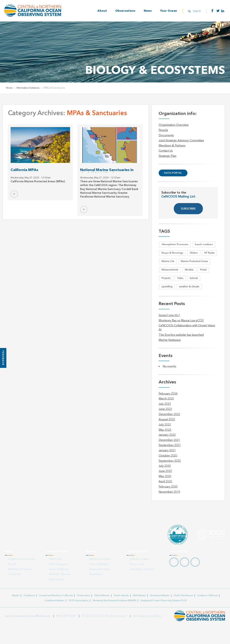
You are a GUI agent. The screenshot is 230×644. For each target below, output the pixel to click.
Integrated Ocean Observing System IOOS (164, 601)
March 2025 (166, 399)
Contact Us (166, 151)
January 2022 (167, 435)
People (163, 130)
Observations (125, 11)
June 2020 (165, 471)
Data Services (57, 579)
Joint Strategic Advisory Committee (181, 141)
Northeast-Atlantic (160, 596)
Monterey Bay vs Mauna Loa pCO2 (181, 321)
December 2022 (169, 414)
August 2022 (167, 420)
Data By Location (140, 559)
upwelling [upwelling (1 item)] (167, 287)
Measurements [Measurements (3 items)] (170, 270)
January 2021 (167, 451)
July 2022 (165, 425)
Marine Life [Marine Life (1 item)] (168, 261)
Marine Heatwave (170, 340)
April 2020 (165, 482)
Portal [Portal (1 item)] (203, 270)
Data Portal (173, 173)
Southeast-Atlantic (55, 601)
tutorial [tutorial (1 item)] (194, 278)
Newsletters (96, 574)
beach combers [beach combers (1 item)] (204, 244)
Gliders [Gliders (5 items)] (194, 253)
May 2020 (165, 476)
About (102, 11)
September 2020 (170, 461)
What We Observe (60, 574)
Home (9, 88)
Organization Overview (174, 125)
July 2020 (165, 466)
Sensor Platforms (59, 569)
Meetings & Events (100, 559)
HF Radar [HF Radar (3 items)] (210, 253)
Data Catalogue (58, 564)
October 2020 (168, 456)
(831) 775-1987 (66, 616)
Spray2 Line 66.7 (169, 315)
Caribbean (29, 596)
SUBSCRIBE (188, 209)
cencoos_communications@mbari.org (27, 616)
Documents (166, 136)
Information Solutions (28, 88)
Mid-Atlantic (139, 596)
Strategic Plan (167, 156)
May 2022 (165, 430)
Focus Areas (137, 564)
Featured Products (100, 569)
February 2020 (168, 487)
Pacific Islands (121, 596)
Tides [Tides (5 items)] (180, 278)
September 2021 (170, 445)
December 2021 (169, 440)
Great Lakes (84, 596)
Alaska (16, 596)
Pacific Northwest (183, 596)
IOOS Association (79, 601)
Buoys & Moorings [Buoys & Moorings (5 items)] (172, 253)
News (148, 11)
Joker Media (154, 616)
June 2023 (165, 409)
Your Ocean (169, 11)
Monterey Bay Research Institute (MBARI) (114, 601)
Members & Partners (172, 146)
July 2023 (165, 404)
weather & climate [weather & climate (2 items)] (189, 287)
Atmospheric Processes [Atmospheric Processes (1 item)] (175, 244)
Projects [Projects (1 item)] (166, 278)
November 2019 (169, 492)
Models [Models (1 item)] (189, 270)
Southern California (207, 596)
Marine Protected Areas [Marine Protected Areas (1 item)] (194, 261)
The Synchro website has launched (181, 335)
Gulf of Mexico (102, 596)
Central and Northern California (56, 596)
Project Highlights (99, 564)
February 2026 (168, 394)
